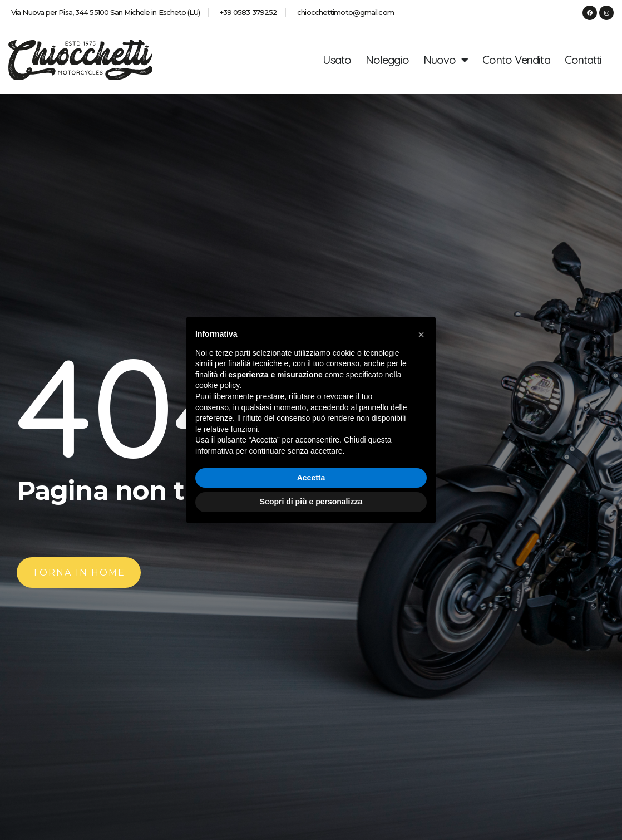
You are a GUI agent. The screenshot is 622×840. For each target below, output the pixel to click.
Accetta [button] (311, 478)
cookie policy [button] (217, 385)
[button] (421, 335)
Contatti (583, 60)
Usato (337, 60)
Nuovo (446, 60)
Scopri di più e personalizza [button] (311, 502)
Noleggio (387, 60)
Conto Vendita (516, 60)
